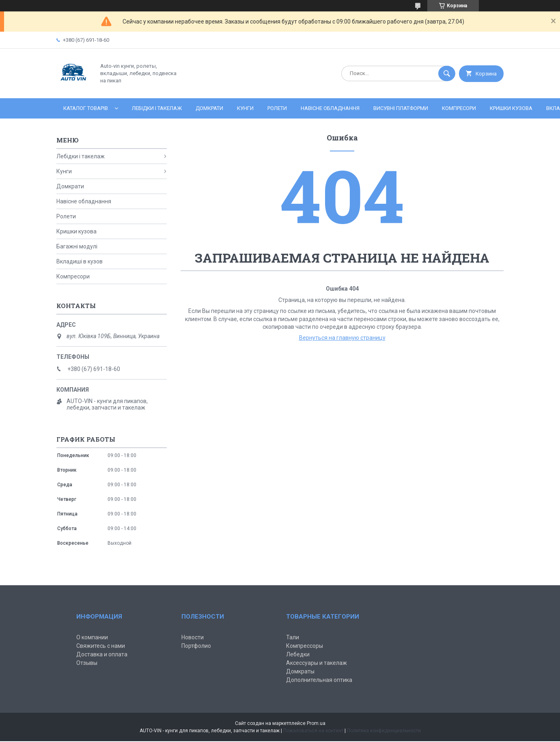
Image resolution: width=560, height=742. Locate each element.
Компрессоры (305, 646)
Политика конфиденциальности (384, 731)
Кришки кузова (511, 108)
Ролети (277, 108)
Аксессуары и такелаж (317, 663)
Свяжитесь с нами (101, 646)
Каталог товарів (86, 108)
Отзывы (87, 663)
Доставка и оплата (102, 654)
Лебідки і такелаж (157, 108)
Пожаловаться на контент (313, 731)
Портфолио (196, 646)
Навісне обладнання (330, 108)
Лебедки (298, 654)
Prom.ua (316, 723)
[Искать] (447, 73)
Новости (193, 637)
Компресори (459, 108)
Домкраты (300, 671)
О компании (92, 637)
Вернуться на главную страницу (342, 338)
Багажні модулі (77, 246)
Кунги (245, 108)
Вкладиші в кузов (80, 261)
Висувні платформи (401, 108)
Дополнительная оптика (319, 680)
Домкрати (209, 108)
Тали (293, 637)
